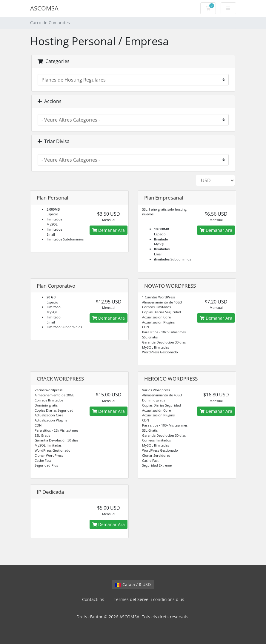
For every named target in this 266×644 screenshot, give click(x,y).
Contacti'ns (93, 599)
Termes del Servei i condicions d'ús (149, 599)
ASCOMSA (44, 8)
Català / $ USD (133, 584)
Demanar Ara (109, 230)
